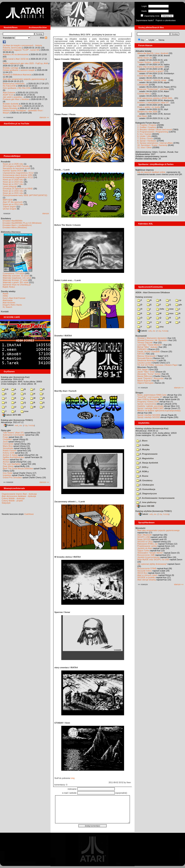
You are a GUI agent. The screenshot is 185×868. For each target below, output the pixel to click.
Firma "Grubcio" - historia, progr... (153, 80)
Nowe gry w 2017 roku (13, 184)
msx (170, 313)
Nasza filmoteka (10, 108)
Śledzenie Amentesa (147, 360)
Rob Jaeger (143, 369)
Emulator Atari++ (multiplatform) (17, 225)
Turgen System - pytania (148, 62)
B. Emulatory (144, 480)
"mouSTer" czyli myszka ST (150, 397)
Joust (5, 442)
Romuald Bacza (145, 358)
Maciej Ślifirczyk (145, 376)
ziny (160, 327)
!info (160, 309)
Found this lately (145, 76)
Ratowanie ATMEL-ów (147, 544)
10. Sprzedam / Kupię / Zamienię (152, 145)
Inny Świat (8, 473)
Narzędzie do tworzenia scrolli (16, 168)
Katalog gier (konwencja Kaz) (15, 377)
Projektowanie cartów (147, 546)
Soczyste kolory (145, 571)
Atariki (6, 294)
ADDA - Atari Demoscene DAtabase (153, 292)
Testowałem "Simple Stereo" (150, 553)
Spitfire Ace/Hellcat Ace (13, 457)
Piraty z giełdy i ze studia (149, 107)
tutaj (73, 778)
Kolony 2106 (9, 453)
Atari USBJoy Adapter (147, 399)
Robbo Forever (10, 451)
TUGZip (31, 425)
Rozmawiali (141, 336)
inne (25, 411)
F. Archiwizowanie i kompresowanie (155, 498)
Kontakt (5, 312)
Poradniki (6, 162)
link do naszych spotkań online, (152, 172)
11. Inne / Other (144, 147)
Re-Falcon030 (9, 86)
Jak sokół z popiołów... (13, 97)
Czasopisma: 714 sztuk (13, 273)
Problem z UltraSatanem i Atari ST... (154, 103)
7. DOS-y (142, 467)
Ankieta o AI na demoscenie (16, 54)
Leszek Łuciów (144, 363)
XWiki (5, 296)
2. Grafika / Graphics (147, 127)
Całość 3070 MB (12, 415)
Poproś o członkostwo (166, 20)
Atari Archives (9, 303)
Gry (143, 40)
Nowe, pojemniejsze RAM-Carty (152, 395)
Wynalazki (140, 528)
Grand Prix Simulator (12, 477)
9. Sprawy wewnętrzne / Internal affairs (155, 143)
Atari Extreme (9, 92)
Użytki (152, 40)
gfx (179, 305)
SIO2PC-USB (144, 537)
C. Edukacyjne (145, 485)
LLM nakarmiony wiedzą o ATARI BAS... (156, 98)
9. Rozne (142, 476)
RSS (44, 38)
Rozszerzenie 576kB (147, 568)
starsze (46, 213)
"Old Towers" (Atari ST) (13, 433)
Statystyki (6, 503)
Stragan (139, 393)
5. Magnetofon (145, 458)
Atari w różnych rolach (147, 575)
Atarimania (8, 300)
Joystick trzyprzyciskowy (148, 557)
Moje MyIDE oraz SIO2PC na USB (153, 559)
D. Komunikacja (146, 489)
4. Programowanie (147, 454)
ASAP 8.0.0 (8, 95)
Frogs (5, 437)
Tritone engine (9, 206)
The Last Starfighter (12, 464)
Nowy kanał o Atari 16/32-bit (16, 59)
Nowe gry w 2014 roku (13, 204)
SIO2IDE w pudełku (146, 577)
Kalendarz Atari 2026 (12, 106)
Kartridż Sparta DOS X (13, 171)
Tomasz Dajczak (145, 343)
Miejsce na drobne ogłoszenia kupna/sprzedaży (159, 411)
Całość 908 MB (146, 506)
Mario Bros (8, 446)
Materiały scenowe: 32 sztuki (16, 276)
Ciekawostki (143, 85)
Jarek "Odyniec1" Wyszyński (150, 378)
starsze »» (44, 117)
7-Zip (26, 425)
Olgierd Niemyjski (145, 383)
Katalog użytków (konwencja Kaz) (152, 428)
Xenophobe (8, 448)
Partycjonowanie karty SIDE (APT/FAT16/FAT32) (25, 195)
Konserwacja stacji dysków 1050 (18, 175)
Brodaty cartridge (11, 68)
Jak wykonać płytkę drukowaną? (152, 564)
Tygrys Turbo (143, 551)
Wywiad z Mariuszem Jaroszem (152, 338)
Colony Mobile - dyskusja (13, 498)
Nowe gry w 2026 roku (13, 164)
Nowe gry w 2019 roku (13, 182)
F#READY (142, 349)
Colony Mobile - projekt (12, 501)
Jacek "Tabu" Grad (146, 372)
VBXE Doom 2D (145, 58)
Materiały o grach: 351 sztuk (16, 282)
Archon (6, 462)
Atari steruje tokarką (147, 580)
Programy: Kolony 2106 (148, 402)
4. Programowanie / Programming (153, 132)
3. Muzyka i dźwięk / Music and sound (155, 129)
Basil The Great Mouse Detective (18, 468)
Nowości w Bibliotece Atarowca (17, 75)
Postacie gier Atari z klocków (16, 99)
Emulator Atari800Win (13, 221)
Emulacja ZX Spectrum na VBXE (18, 189)
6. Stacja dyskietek (147, 463)
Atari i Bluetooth (145, 535)
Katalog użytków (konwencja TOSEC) (154, 511)
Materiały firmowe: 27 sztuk (15, 280)
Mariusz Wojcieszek (146, 356)
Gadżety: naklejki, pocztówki (150, 406)
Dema (162, 40)
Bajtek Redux (9, 287)
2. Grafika (143, 445)
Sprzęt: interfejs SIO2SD (149, 417)
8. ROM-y (143, 471)
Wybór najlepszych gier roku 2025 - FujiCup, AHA (25, 63)
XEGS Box (142, 573)
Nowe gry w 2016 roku (13, 191)
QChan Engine (10, 209)
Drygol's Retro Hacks (12, 305)
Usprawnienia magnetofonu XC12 (18, 173)
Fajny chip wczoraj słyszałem (151, 67)
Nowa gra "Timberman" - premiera (153, 89)
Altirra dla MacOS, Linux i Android (153, 53)
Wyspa (6, 460)
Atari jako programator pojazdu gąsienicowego (24, 79)
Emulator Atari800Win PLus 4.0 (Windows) (22, 223)
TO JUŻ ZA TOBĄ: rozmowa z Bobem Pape (157, 365)
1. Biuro (142, 441)
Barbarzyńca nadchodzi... (14, 84)
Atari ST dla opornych (13, 202)
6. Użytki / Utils (144, 136)
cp (178, 300)
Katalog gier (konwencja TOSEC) (17, 420)
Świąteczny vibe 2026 (147, 112)
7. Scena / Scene (145, 138)
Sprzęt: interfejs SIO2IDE (149, 415)
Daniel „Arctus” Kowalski (148, 351)
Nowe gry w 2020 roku (13, 180)
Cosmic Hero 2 (144, 94)
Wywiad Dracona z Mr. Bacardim (152, 340)
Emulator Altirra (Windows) (15, 227)
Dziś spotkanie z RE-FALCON (16, 88)
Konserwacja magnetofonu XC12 (18, 177)
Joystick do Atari (145, 548)
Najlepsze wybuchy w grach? (151, 71)
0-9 (5, 389)
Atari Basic (142, 116)
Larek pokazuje (10, 186)
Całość (9, 425)
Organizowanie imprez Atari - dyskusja (19, 494)
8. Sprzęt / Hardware (147, 141)
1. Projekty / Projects (147, 125)
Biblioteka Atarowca (11, 232)
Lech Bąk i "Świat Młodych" (150, 345)
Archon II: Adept (10, 455)
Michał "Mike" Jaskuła (147, 347)
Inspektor (7, 475)
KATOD (141, 354)
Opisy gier (6, 430)
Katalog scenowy (144, 297)
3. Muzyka (143, 449)
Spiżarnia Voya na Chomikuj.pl (17, 285)
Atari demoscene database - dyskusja (19, 496)
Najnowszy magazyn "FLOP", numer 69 (21, 50)
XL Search (7, 307)
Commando (8, 444)
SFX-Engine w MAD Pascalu (16, 166)
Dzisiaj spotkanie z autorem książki (19, 70)
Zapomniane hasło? (145, 20)
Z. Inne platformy (146, 502)
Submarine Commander (14, 435)
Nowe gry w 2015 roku (13, 193)
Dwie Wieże (8, 466)
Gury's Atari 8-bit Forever (14, 298)
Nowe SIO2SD (144, 539)
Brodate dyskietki (11, 104)
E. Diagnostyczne (147, 494)
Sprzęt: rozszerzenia (147, 404)
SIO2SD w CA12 (145, 542)
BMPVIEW (8, 200)
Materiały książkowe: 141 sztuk (17, 278)
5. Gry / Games (144, 134)
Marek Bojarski (144, 381)
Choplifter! (7, 439)
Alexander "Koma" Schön (149, 374)
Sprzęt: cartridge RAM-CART (151, 408)
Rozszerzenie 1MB (146, 555)
